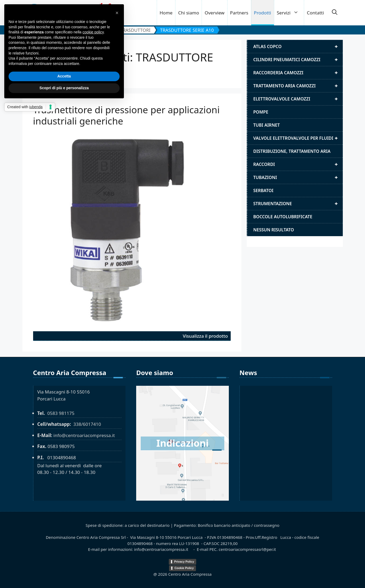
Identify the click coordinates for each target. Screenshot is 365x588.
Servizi (291, 13)
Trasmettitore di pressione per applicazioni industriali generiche (126, 115)
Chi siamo (189, 13)
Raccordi (298, 164)
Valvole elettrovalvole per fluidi (298, 138)
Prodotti (263, 13)
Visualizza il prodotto (205, 336)
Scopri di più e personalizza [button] (64, 88)
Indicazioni (182, 443)
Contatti (315, 13)
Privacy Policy (184, 562)
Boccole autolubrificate (283, 217)
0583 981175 (61, 413)
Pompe (261, 112)
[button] (335, 13)
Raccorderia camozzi (298, 73)
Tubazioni (298, 177)
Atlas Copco (298, 46)
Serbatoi (264, 190)
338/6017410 (87, 424)
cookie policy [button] (93, 32)
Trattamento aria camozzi (298, 86)
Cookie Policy (184, 568)
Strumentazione (298, 204)
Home (166, 13)
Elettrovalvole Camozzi (298, 99)
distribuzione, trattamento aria (292, 151)
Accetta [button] (64, 76)
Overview (214, 13)
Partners (239, 13)
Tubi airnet (267, 125)
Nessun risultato (274, 230)
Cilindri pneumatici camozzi (298, 60)
